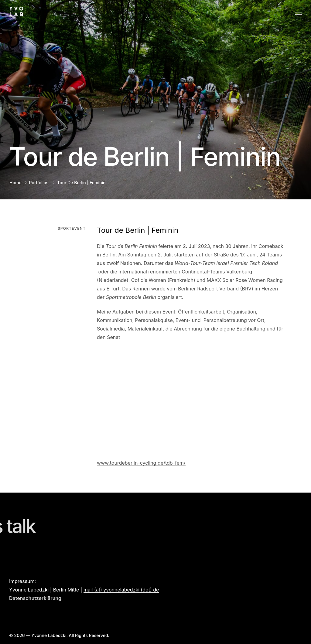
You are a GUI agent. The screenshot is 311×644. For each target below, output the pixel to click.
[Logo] (16, 12)
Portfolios (39, 183)
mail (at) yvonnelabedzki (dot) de (121, 590)
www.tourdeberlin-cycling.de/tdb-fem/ (141, 463)
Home (15, 183)
